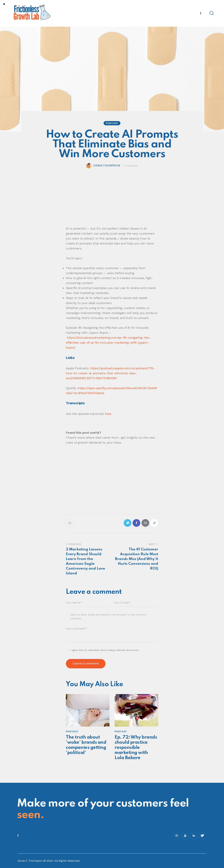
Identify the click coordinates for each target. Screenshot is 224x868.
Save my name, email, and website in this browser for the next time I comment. (109, 617)
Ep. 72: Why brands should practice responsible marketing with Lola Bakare (136, 748)
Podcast (112, 123)
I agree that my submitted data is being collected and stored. (105, 650)
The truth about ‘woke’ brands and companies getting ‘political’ (86, 745)
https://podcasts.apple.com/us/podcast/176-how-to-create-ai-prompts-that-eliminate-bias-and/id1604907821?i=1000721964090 (110, 373)
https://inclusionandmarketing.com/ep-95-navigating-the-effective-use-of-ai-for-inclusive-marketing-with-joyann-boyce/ (108, 342)
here (108, 414)
